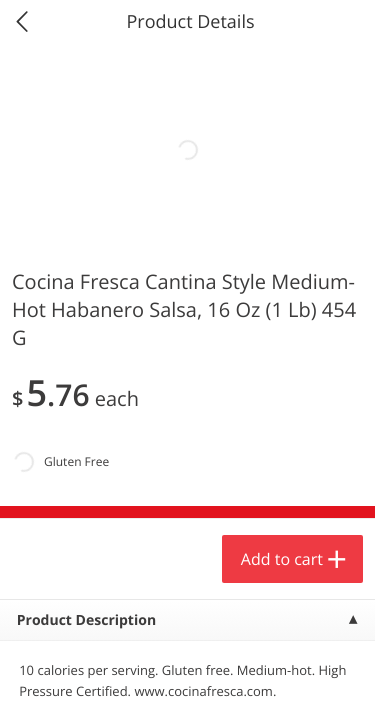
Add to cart (282, 559)
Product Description (86, 620)
